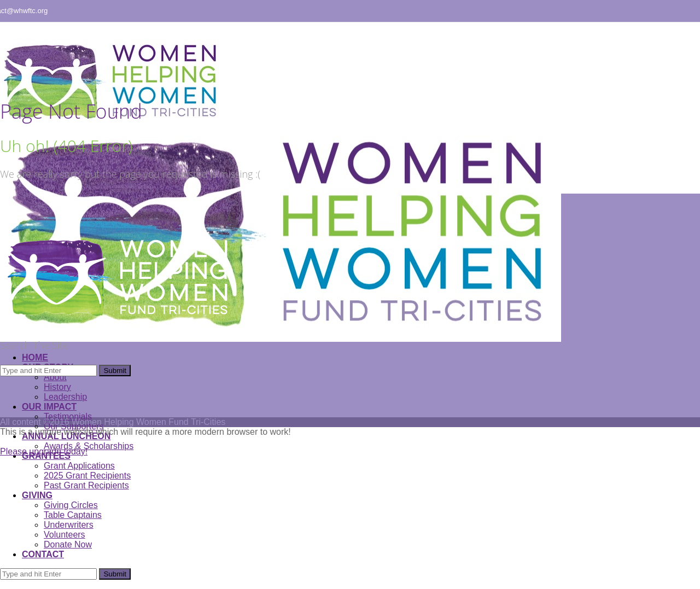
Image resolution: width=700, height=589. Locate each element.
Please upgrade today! (44, 451)
